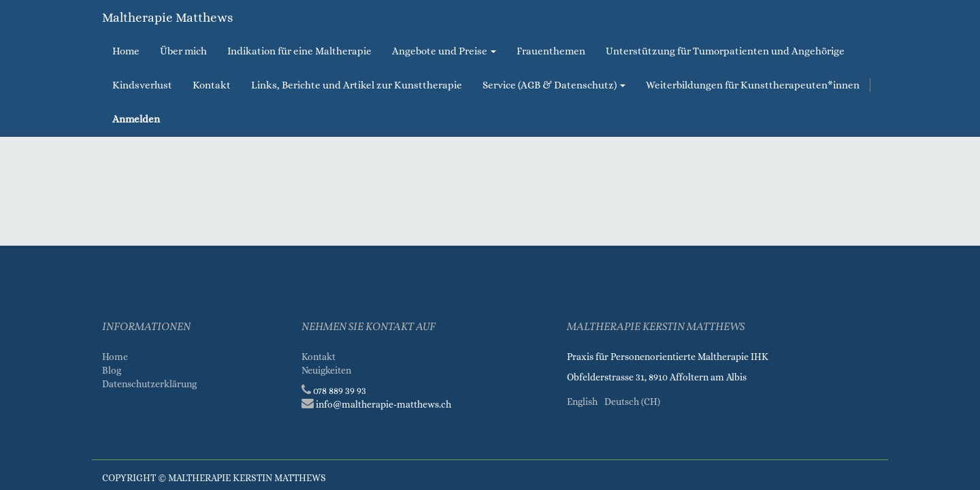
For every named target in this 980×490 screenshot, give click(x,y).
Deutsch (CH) (632, 402)
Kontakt (318, 357)
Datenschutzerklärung (150, 384)
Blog (112, 370)
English (582, 402)
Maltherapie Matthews (167, 17)
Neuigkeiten (326, 370)
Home (115, 357)
